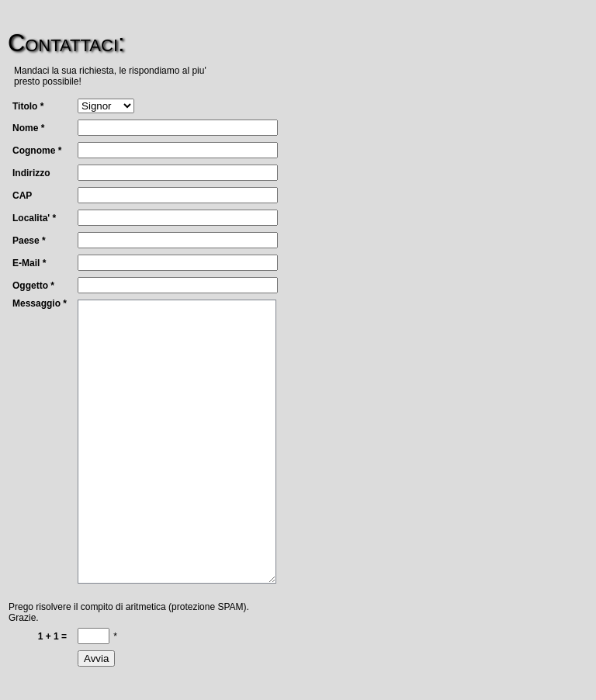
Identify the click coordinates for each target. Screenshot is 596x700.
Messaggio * (40, 303)
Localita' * (34, 218)
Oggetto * (33, 286)
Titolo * (28, 106)
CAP (22, 196)
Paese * (29, 241)
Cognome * (37, 151)
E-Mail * (29, 263)
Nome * (28, 128)
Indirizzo (31, 173)
